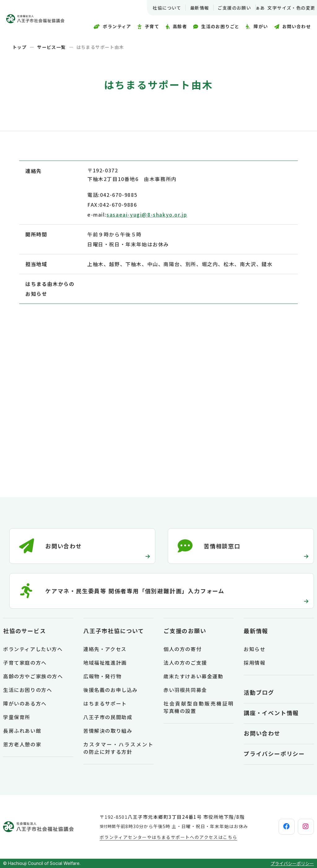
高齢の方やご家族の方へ (33, 676)
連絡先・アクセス (105, 649)
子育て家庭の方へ (25, 663)
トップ (20, 47)
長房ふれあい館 (22, 731)
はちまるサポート (105, 703)
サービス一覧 (51, 47)
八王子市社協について (114, 631)
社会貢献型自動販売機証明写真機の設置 (199, 707)
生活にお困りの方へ (28, 690)
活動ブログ (259, 692)
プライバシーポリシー (274, 754)
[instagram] (301, 827)
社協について (159, 8)
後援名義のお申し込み (111, 690)
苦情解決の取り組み (108, 731)
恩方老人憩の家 (22, 744)
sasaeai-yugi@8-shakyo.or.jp (147, 214)
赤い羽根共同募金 (185, 690)
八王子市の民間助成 (108, 717)
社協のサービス (25, 631)
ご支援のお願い (227, 8)
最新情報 (192, 8)
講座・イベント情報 (271, 713)
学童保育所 (17, 717)
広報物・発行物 (102, 676)
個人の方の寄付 (182, 649)
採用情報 (254, 663)
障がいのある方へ (25, 703)
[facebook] (271, 827)
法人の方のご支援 (185, 663)
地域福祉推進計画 (105, 663)
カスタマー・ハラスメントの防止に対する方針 (118, 748)
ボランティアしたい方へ (33, 649)
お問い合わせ (262, 733)
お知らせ (254, 649)
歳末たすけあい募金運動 (193, 676)
